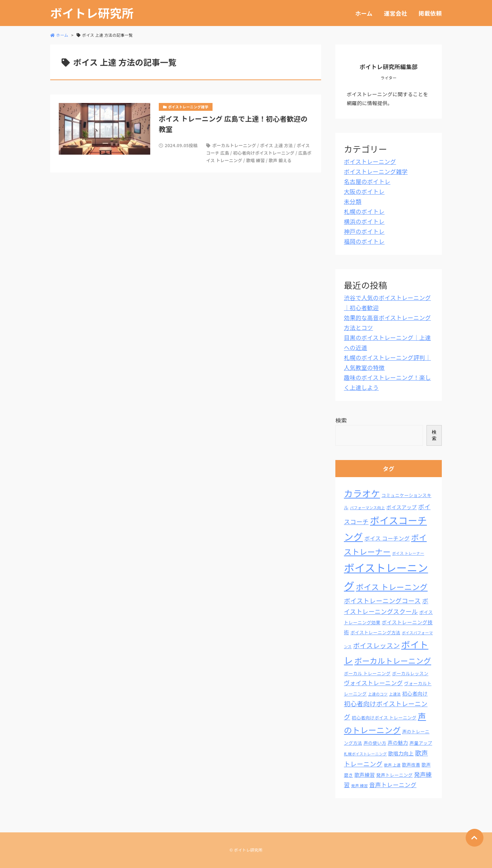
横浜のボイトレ (364, 221)
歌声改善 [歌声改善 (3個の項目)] (411, 765)
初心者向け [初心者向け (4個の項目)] (415, 693)
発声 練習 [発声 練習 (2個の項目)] (360, 786)
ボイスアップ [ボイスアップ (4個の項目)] (402, 507)
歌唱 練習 (255, 160)
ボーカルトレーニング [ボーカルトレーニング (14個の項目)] (393, 660)
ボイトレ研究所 (92, 13)
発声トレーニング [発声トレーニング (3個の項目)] (394, 775)
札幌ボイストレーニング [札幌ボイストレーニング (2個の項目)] (365, 754)
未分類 (353, 201)
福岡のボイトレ (364, 241)
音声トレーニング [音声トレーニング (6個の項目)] (393, 785)
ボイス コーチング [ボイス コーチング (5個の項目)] (387, 538)
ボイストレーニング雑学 (376, 171)
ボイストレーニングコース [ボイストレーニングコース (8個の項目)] (382, 600)
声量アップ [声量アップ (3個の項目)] (421, 743)
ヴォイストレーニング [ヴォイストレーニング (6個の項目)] (373, 683)
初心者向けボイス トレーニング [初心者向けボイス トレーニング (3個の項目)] (384, 718)
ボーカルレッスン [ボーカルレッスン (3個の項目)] (410, 673)
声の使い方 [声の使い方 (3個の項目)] (375, 743)
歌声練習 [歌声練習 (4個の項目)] (364, 775)
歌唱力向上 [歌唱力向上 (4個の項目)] (401, 753)
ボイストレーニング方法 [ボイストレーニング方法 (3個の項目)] (375, 632)
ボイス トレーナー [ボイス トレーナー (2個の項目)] (408, 553)
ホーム (364, 13)
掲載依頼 (430, 13)
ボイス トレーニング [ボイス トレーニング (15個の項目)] (392, 587)
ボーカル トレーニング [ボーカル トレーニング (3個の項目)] (367, 673)
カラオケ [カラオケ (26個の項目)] (362, 493)
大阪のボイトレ (364, 191)
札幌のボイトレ (364, 211)
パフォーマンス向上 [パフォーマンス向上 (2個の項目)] (368, 508)
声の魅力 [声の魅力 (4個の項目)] (398, 743)
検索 (341, 420)
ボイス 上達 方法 (276, 145)
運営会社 (395, 13)
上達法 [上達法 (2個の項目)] (395, 694)
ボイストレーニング (370, 161)
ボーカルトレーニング (234, 145)
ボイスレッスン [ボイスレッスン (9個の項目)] (377, 645)
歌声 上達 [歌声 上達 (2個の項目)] (392, 765)
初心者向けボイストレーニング (264, 153)
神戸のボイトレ (364, 231)
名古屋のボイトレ (367, 181)
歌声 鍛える (280, 160)
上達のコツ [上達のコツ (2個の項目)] (378, 694)
